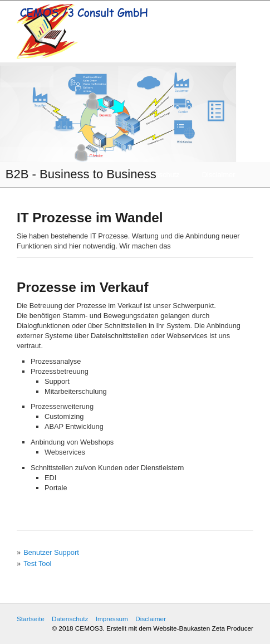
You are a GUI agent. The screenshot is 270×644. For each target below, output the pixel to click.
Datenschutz (70, 619)
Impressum (112, 619)
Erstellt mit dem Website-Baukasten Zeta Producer (180, 628)
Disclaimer (151, 619)
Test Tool (37, 563)
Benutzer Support (51, 552)
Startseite (31, 619)
